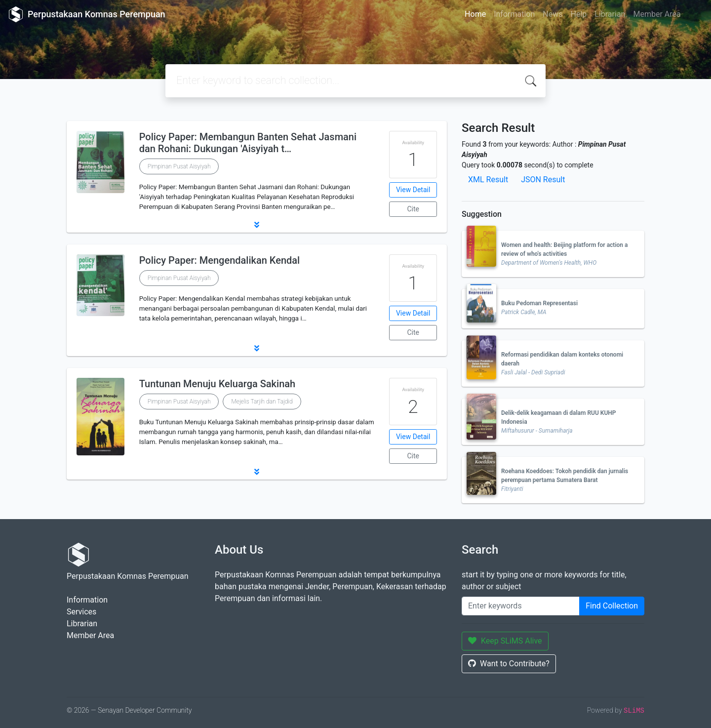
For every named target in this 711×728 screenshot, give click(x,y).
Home (475, 14)
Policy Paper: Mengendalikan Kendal (220, 260)
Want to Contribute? (509, 664)
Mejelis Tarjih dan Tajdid (262, 402)
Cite (413, 209)
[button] (257, 225)
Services (81, 612)
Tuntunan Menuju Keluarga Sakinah (217, 384)
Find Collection (612, 606)
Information (514, 14)
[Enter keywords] (521, 606)
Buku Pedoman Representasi (539, 303)
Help (578, 14)
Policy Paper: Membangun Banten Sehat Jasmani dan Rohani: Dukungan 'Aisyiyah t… (248, 143)
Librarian (610, 14)
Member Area (657, 14)
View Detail (413, 190)
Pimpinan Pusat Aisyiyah (179, 166)
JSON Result (543, 180)
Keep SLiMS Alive (505, 641)
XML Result (488, 180)
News (553, 14)
